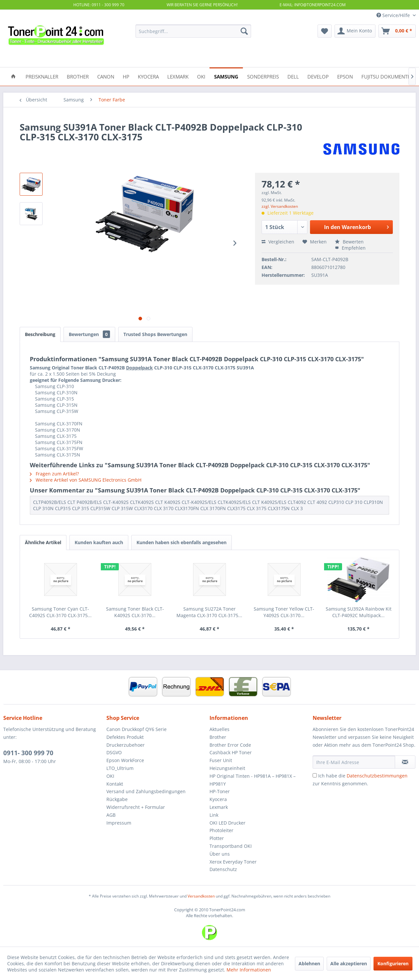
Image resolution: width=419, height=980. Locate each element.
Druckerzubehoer (126, 745)
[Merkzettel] (325, 31)
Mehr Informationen (249, 970)
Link (214, 815)
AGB (111, 815)
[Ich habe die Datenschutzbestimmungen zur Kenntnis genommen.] (315, 775)
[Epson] (345, 76)
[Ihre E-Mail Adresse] (354, 762)
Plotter (217, 838)
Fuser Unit (221, 760)
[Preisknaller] (42, 76)
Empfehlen (350, 248)
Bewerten (349, 242)
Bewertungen (89, 334)
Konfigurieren (393, 963)
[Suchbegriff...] (193, 31)
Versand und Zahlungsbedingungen (146, 791)
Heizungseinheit (227, 768)
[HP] (126, 76)
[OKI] (201, 76)
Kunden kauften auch (99, 542)
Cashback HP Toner (231, 752)
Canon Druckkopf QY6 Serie (137, 729)
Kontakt (115, 784)
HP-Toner (220, 791)
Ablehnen (309, 963)
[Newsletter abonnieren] (405, 762)
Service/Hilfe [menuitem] (394, 15)
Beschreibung (40, 334)
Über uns (220, 854)
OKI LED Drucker (228, 823)
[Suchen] (244, 31)
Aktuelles (219, 729)
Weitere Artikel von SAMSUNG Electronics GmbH (86, 480)
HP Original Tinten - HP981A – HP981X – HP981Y (253, 780)
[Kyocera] (148, 76)
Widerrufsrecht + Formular (136, 807)
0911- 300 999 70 (28, 753)
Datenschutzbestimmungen (377, 776)
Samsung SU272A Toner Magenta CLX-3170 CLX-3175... (209, 612)
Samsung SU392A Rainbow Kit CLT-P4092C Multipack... (359, 612)
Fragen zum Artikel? (54, 474)
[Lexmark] (178, 76)
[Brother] (78, 76)
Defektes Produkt (125, 737)
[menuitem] (193, 31)
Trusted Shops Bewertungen (155, 334)
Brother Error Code (230, 745)
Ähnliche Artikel (43, 542)
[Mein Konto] (355, 31)
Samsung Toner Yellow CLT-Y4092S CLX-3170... (284, 612)
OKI (110, 776)
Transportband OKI (231, 846)
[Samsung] (226, 76)
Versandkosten (201, 896)
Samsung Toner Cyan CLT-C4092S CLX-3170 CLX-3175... (60, 612)
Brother (218, 737)
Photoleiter (221, 830)
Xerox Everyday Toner (233, 862)
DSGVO (114, 752)
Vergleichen (278, 242)
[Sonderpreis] (263, 76)
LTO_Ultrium (120, 768)
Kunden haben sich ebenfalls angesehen (182, 542)
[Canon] (106, 76)
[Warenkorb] (397, 31)
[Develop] (318, 76)
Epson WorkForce (125, 760)
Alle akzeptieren (349, 963)
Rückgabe (117, 799)
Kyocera (218, 799)
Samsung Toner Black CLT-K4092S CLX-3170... (135, 612)
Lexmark (219, 807)
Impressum (119, 823)
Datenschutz (223, 869)
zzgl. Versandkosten (280, 206)
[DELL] (293, 76)
